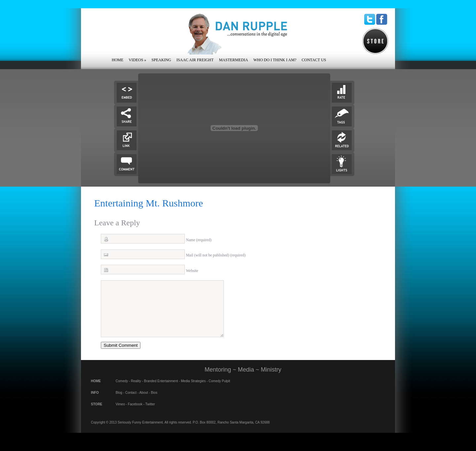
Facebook (135, 414)
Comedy (122, 391)
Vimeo (120, 414)
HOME (96, 391)
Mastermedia (233, 60)
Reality (136, 391)
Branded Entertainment (161, 391)
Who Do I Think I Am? (275, 60)
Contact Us (314, 60)
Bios (154, 403)
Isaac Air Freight (195, 60)
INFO (95, 403)
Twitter (150, 414)
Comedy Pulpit (219, 391)
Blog (119, 403)
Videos (137, 60)
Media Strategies (193, 391)
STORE (97, 414)
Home (118, 60)
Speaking (161, 60)
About (144, 403)
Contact (131, 403)
